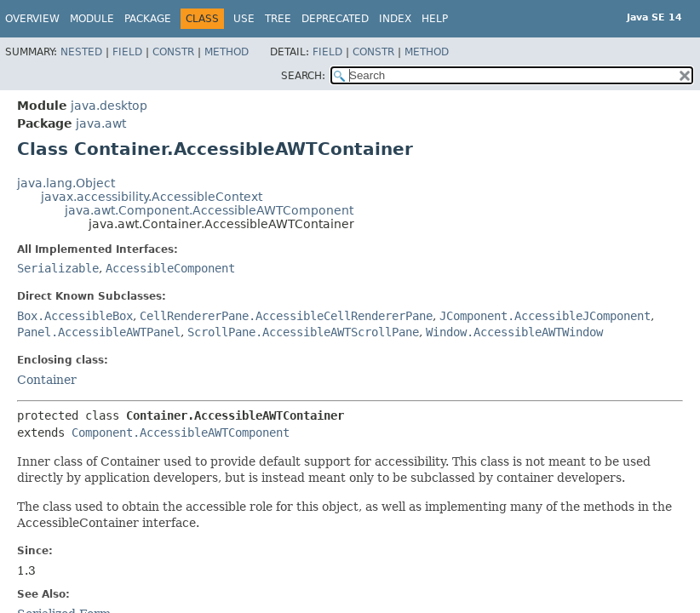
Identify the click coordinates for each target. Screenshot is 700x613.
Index (395, 19)
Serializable (58, 268)
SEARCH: (303, 76)
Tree (278, 19)
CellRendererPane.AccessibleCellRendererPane (286, 316)
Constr (173, 52)
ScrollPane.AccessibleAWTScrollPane (303, 332)
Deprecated (335, 19)
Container (47, 380)
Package (148, 19)
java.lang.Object (66, 183)
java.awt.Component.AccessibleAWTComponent (209, 210)
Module (92, 19)
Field (127, 52)
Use (244, 19)
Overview (32, 19)
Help (435, 19)
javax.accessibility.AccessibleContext (152, 197)
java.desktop (109, 106)
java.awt (101, 123)
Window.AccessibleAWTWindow (514, 332)
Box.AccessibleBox (75, 316)
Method (227, 52)
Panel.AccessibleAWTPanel (99, 332)
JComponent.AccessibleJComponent (545, 316)
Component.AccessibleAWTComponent (181, 433)
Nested (81, 52)
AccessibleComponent (170, 268)
